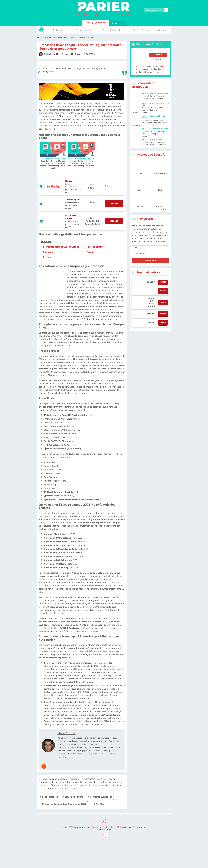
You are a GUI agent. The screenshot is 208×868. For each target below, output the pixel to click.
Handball (141, 190)
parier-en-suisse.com (82, 827)
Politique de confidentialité (109, 827)
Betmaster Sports (71, 217)
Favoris (90, 252)
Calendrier (48, 252)
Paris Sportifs (95, 23)
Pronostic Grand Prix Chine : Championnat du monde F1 (153, 97)
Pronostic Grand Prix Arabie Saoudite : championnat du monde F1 (153, 134)
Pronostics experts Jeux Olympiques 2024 (64, 804)
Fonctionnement (95, 247)
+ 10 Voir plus (97, 804)
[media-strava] (44, 766)
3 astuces (48, 257)
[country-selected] (103, 835)
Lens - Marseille (50, 797)
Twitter (136, 827)
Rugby (160, 190)
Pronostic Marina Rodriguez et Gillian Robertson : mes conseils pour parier (150, 123)
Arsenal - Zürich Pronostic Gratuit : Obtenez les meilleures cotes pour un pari (81, 163)
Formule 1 (160, 206)
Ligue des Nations (74, 797)
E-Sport (141, 206)
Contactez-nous (126, 827)
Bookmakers (58, 30)
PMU (141, 173)
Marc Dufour (67, 733)
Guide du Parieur (141, 30)
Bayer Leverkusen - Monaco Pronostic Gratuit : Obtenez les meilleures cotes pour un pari (53, 165)
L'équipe (95, 827)
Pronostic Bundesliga (101, 797)
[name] (150, 248)
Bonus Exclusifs (83, 30)
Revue (157, 59)
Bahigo (69, 181)
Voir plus (165, 209)
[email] (150, 254)
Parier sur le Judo (160, 173)
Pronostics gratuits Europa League (61, 247)
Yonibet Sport (72, 200)
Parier (158, 55)
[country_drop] (106, 835)
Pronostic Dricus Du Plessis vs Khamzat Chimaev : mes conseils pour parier (149, 110)
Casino (117, 23)
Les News (163, 30)
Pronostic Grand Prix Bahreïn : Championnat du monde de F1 (154, 143)
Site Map (143, 827)
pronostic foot (108, 103)
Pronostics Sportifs (112, 30)
